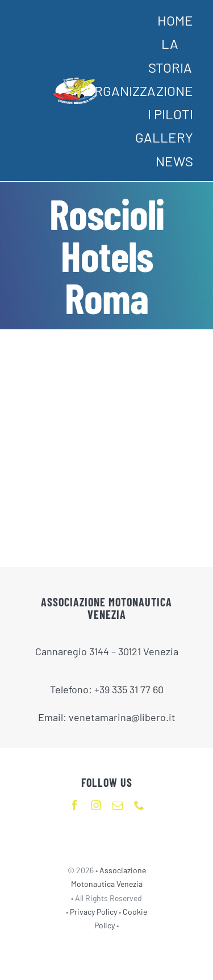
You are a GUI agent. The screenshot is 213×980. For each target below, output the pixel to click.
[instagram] (96, 805)
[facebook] (74, 805)
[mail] (118, 805)
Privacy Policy (94, 912)
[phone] (139, 805)
